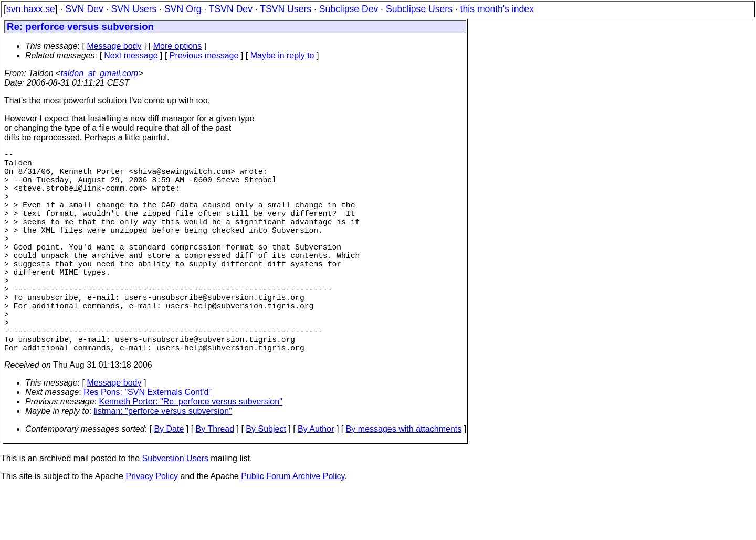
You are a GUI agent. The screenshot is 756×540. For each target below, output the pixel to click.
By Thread (215, 479)
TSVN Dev (231, 9)
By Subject (266, 479)
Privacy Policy (152, 527)
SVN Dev (84, 9)
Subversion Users (175, 509)
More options (178, 46)
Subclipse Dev (349, 9)
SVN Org (183, 9)
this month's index (497, 9)
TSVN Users (286, 9)
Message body (114, 46)
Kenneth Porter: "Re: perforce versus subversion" (191, 452)
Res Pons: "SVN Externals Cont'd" (148, 443)
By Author (316, 479)
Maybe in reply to (282, 55)
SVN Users (134, 9)
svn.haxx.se (31, 9)
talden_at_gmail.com (99, 73)
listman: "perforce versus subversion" (163, 461)
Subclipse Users (419, 9)
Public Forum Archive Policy (293, 527)
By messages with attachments (404, 479)
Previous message (204, 55)
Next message (131, 55)
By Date (169, 479)
